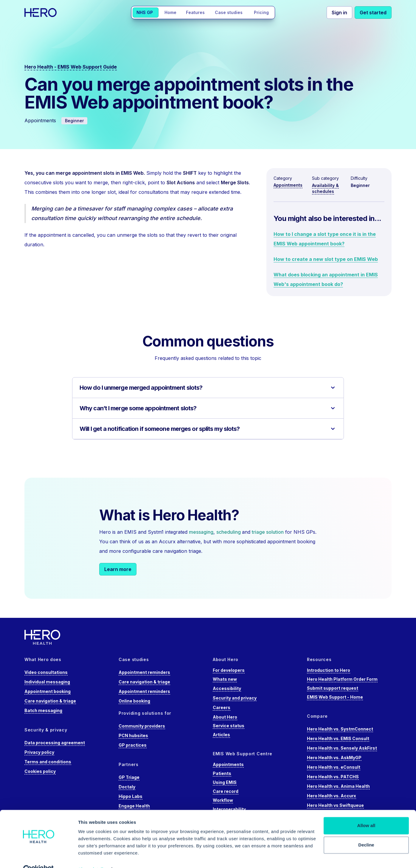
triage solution (268, 532)
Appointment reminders (144, 672)
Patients (222, 773)
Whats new (225, 679)
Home (170, 12)
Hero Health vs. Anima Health (338, 786)
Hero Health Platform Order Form (342, 679)
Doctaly (127, 787)
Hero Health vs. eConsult (334, 767)
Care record (226, 791)
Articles (221, 735)
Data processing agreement (55, 743)
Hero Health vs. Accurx (332, 796)
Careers (222, 707)
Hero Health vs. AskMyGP (334, 758)
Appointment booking (48, 691)
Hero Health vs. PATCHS (333, 777)
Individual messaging (47, 682)
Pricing (261, 12)
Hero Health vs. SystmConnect (340, 729)
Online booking (134, 701)
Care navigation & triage (50, 701)
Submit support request (333, 688)
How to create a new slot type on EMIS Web (326, 259)
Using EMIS (225, 782)
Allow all (366, 812)
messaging (201, 532)
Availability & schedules (325, 188)
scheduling (229, 532)
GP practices (133, 745)
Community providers (142, 726)
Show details (92, 856)
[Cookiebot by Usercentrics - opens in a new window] (39, 856)
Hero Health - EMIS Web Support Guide (71, 67)
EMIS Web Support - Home (335, 697)
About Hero (225, 717)
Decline (366, 832)
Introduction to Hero (329, 670)
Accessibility (227, 688)
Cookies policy (40, 771)
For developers (229, 670)
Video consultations (46, 672)
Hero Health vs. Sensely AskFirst (342, 748)
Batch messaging (43, 710)
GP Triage (129, 777)
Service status (229, 726)
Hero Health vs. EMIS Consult (338, 738)
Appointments (288, 185)
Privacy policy (39, 752)
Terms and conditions (48, 762)
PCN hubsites (133, 735)
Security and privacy (235, 698)
